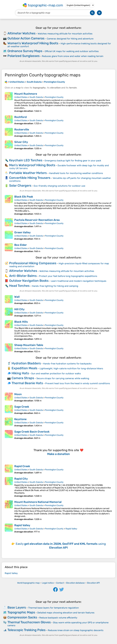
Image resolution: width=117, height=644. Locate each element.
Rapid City (21, 479)
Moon (18, 394)
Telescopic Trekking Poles (27, 630)
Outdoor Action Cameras (26, 38)
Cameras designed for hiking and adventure (70, 39)
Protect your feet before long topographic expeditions (68, 276)
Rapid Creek (22, 466)
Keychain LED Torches (26, 160)
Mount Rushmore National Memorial (38, 502)
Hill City (19, 309)
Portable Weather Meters (28, 173)
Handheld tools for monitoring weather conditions (76, 173)
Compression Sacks (22, 617)
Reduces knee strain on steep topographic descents (76, 630)
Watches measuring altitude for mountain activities (65, 34)
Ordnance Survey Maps (25, 51)
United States (21, 97)
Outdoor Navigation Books (29, 281)
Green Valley (22, 232)
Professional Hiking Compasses (33, 263)
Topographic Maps (21, 612)
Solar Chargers (20, 185)
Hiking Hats (20, 373)
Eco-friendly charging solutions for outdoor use (59, 186)
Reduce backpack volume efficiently (58, 618)
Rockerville (22, 130)
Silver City (21, 142)
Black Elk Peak (24, 197)
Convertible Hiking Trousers (30, 178)
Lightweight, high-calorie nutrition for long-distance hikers (71, 369)
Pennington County (54, 97)
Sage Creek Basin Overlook (32, 432)
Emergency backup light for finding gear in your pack (73, 161)
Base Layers (17, 607)
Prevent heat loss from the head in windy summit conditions (78, 383)
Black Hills (21, 322)
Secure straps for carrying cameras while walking (63, 378)
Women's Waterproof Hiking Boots (33, 43)
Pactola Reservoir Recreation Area (37, 220)
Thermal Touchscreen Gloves (29, 622)
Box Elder (21, 245)
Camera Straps (23, 378)
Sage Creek (22, 407)
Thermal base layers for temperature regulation (53, 608)
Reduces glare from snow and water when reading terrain (73, 56)
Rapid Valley (22, 525)
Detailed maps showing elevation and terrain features (66, 613)
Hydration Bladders (26, 363)
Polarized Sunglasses (24, 56)
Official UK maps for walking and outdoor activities (72, 51)
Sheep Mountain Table (29, 345)
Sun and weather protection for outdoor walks (56, 374)
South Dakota (36, 97)
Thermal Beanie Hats (27, 383)
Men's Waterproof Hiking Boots (32, 165)
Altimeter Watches (21, 33)
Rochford (20, 117)
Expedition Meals (24, 368)
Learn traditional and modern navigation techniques (79, 281)
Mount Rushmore (26, 94)
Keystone (20, 419)
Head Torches (19, 286)
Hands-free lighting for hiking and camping (55, 286)
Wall (17, 297)
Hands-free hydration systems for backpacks (67, 364)
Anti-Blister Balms (23, 276)
